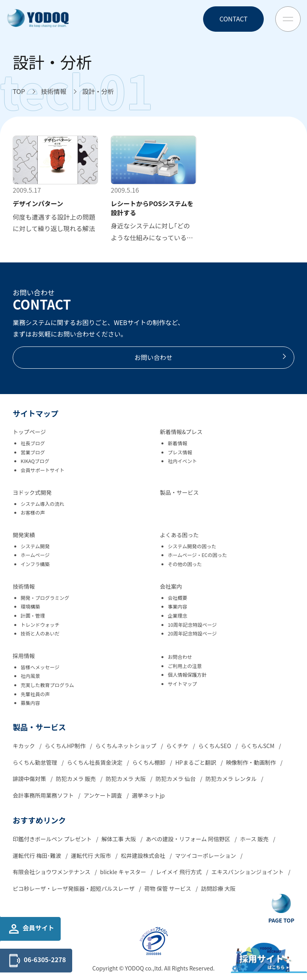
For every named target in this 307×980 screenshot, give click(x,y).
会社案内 (171, 586)
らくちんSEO (215, 746)
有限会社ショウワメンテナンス (52, 872)
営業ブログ (33, 452)
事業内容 (177, 607)
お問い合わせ (211, 357)
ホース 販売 (255, 839)
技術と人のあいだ (40, 634)
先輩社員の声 (35, 694)
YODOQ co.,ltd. (145, 968)
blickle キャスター (124, 872)
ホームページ (35, 555)
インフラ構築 (35, 564)
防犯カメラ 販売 (77, 779)
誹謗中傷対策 (30, 779)
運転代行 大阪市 (92, 856)
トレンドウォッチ (40, 625)
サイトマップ (182, 684)
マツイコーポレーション (206, 856)
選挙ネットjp (149, 795)
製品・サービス (179, 492)
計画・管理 (33, 616)
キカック (24, 746)
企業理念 (177, 616)
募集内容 (30, 703)
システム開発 (35, 546)
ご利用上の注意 (185, 666)
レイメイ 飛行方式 (179, 872)
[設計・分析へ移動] (98, 92)
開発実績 (24, 535)
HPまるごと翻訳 (196, 762)
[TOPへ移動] (19, 92)
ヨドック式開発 (32, 492)
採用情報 (24, 656)
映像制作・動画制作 (252, 762)
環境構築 (30, 607)
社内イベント (182, 461)
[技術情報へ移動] (54, 92)
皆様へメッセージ (40, 667)
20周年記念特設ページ (192, 634)
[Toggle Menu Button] (288, 19)
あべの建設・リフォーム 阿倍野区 (189, 839)
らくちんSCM (258, 746)
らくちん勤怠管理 (35, 762)
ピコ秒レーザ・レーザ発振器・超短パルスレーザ (74, 888)
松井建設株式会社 (144, 856)
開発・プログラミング (45, 598)
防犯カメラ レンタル (232, 779)
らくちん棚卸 (149, 762)
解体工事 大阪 (119, 839)
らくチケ (178, 746)
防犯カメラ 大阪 (126, 779)
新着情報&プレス (181, 432)
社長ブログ (33, 443)
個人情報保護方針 (187, 675)
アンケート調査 (104, 795)
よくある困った (179, 535)
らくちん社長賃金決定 (95, 762)
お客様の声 (33, 513)
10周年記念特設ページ (192, 625)
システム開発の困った (192, 546)
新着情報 (177, 443)
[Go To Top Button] (281, 909)
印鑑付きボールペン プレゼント (53, 839)
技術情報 (24, 586)
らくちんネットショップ (126, 746)
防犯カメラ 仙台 (176, 779)
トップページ (29, 432)
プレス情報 (180, 452)
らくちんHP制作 (66, 746)
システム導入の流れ (42, 504)
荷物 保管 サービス (168, 888)
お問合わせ (180, 657)
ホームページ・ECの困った (197, 555)
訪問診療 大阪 (218, 888)
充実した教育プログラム (47, 685)
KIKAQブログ (35, 461)
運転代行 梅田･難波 (37, 856)
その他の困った (185, 564)
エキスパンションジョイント (248, 872)
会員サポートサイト (42, 470)
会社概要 (177, 598)
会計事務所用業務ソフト (44, 795)
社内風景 (30, 676)
